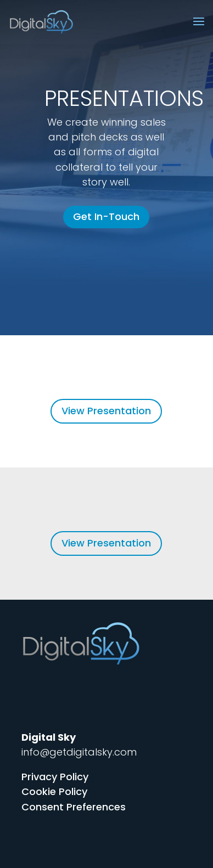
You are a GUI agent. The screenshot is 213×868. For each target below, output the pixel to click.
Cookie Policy (54, 791)
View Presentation (106, 411)
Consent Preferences (74, 807)
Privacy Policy (55, 777)
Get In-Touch (106, 216)
